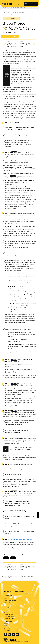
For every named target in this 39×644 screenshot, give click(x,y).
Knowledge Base (9, 618)
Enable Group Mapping (14, 293)
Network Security (9, 576)
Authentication (20, 11)
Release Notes (8, 595)
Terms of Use (8, 629)
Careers (6, 613)
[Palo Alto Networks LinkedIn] (10, 635)
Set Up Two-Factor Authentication (21, 539)
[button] (38, 515)
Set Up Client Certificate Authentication (14, 12)
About (6, 611)
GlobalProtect (11, 11)
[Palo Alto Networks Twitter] (13, 635)
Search (6, 597)
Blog (5, 599)
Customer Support (9, 615)
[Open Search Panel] (19, 4)
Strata (16, 576)
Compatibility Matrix (10, 600)
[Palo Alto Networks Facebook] (6, 635)
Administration (23, 576)
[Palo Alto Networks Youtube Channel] (17, 635)
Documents (7, 631)
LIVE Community (9, 616)
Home (4, 11)
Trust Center (8, 627)
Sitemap (6, 604)
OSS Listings (8, 602)
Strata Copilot (31, 4)
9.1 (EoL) (30, 576)
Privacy (6, 625)
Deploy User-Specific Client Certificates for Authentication (19, 14)
